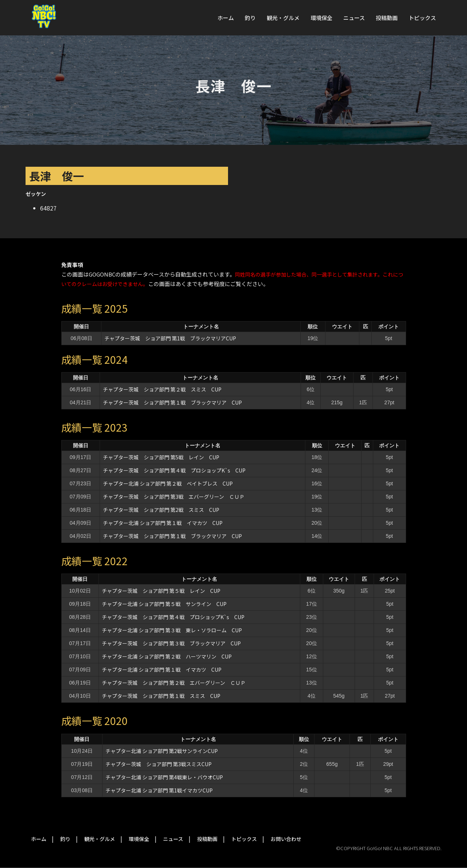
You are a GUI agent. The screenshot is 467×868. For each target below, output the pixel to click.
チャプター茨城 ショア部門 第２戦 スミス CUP (162, 389)
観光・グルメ (283, 18)
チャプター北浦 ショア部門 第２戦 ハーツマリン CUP (167, 656)
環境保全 (321, 18)
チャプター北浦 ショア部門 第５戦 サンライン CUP (164, 604)
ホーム (226, 18)
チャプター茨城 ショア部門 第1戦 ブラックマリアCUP (170, 338)
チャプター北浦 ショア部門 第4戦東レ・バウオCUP (167, 777)
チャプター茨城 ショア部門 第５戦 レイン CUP (161, 591)
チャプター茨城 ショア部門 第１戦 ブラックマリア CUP (172, 402)
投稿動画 (387, 18)
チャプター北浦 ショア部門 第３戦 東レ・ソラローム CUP (172, 630)
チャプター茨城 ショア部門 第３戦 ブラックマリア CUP (171, 643)
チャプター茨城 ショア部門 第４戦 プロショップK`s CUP (174, 470)
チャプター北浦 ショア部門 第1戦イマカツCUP (159, 790)
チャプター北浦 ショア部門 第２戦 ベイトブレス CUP (168, 483)
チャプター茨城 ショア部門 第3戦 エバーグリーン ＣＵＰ (174, 497)
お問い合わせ (286, 839)
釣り (250, 18)
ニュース (354, 18)
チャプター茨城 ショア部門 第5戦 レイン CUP (161, 457)
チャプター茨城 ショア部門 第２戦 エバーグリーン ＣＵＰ (174, 683)
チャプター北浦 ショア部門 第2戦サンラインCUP (162, 751)
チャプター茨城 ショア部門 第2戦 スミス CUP (161, 510)
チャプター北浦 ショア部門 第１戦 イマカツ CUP (163, 523)
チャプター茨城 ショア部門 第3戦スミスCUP (159, 764)
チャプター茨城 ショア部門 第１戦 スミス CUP (161, 696)
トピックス (422, 18)
